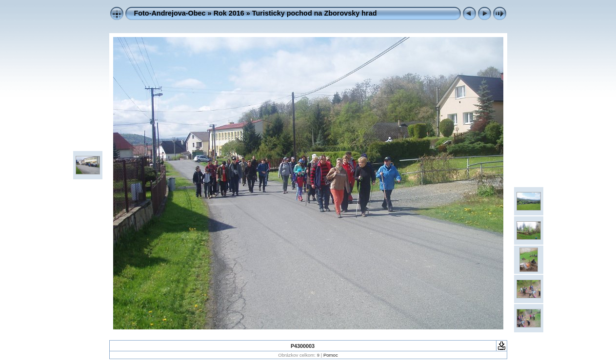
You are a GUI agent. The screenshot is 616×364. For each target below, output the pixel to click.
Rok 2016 (229, 13)
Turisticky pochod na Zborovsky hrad (315, 13)
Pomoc (331, 355)
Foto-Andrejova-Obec (170, 13)
